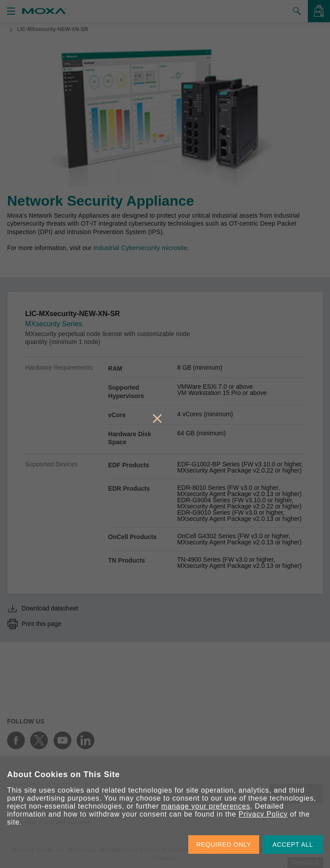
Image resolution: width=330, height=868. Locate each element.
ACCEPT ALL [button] (293, 845)
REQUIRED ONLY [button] (224, 845)
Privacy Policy (263, 814)
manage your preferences (206, 806)
